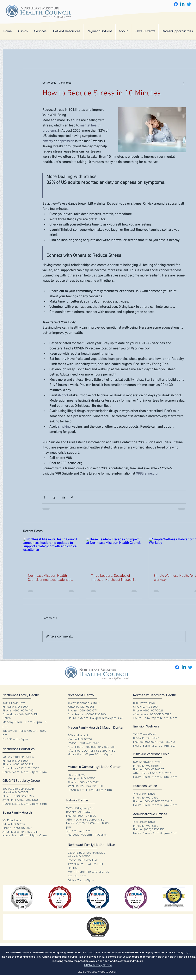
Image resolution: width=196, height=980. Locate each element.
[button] (40, 31)
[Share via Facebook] (44, 497)
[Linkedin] (182, 4)
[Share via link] (73, 497)
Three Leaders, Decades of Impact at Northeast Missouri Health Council (112, 578)
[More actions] (183, 83)
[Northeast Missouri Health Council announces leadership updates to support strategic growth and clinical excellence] (51, 554)
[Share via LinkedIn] (63, 497)
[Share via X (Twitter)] (54, 497)
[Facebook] (176, 4)
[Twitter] (189, 4)
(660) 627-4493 (23, 710)
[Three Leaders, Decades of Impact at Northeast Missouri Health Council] (114, 554)
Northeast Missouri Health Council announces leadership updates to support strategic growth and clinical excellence (50, 578)
